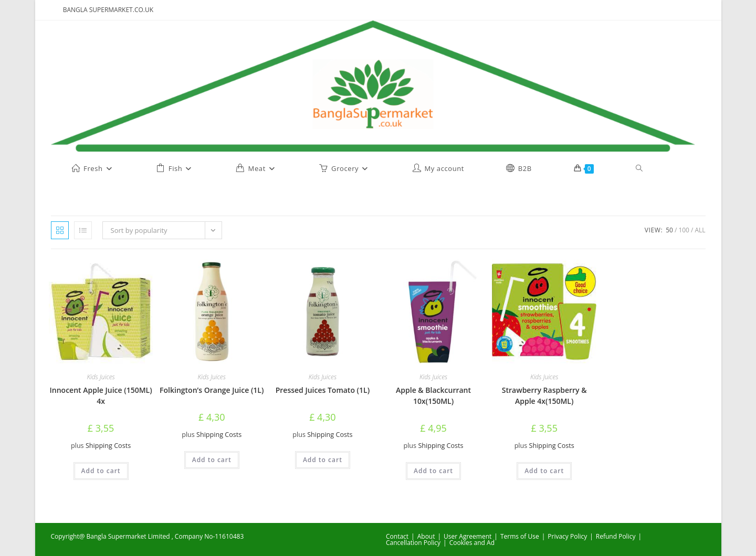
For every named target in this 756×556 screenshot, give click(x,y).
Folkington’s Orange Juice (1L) (212, 390)
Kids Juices (101, 377)
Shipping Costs (108, 446)
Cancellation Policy (413, 543)
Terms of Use (520, 536)
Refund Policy (616, 536)
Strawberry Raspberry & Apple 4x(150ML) (544, 395)
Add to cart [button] (101, 471)
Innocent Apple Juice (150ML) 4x (101, 395)
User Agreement (468, 536)
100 (684, 230)
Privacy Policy (567, 536)
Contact (397, 536)
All (700, 230)
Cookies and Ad (472, 543)
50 (669, 230)
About (426, 536)
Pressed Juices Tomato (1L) (323, 390)
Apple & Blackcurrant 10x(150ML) (433, 395)
